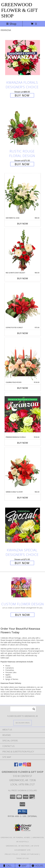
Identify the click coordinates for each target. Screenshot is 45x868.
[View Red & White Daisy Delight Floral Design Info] (23, 250)
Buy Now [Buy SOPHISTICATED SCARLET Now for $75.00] (23, 333)
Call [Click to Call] (7, 866)
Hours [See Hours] (37, 866)
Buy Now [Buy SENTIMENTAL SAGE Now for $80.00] (23, 224)
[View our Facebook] (16, 766)
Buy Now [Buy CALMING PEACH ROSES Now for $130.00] (23, 388)
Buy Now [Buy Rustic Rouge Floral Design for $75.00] (22, 164)
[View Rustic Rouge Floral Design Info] (23, 126)
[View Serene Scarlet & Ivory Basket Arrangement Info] (23, 469)
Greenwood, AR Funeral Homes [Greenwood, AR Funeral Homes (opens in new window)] (15, 837)
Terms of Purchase (30, 854)
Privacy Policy (12, 854)
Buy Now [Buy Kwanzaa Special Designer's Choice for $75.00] (22, 563)
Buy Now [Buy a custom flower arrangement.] (22, 615)
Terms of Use (23, 858)
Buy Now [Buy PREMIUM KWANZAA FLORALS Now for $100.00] (23, 443)
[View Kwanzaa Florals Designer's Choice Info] (23, 57)
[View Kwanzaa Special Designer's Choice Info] (23, 525)
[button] (22, 812)
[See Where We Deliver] (23, 723)
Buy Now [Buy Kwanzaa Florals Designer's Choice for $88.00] (22, 95)
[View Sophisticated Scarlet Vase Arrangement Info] (23, 305)
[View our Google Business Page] (20, 766)
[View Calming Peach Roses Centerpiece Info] (23, 359)
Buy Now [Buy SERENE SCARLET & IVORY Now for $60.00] (23, 498)
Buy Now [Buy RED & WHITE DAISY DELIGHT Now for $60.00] (23, 278)
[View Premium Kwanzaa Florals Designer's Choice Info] (23, 414)
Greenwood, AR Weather (18, 846)
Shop (11, 24)
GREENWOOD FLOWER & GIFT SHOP (19, 10)
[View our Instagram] (25, 766)
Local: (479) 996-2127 (23, 784)
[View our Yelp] (29, 766)
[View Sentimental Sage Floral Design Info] (23, 195)
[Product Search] (23, 709)
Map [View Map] (23, 866)
